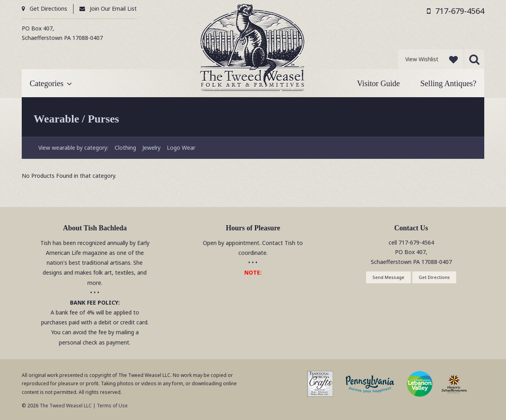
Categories (47, 83)
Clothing (125, 148)
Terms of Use (112, 406)
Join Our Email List (113, 8)
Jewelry (151, 148)
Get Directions (48, 8)
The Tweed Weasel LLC (65, 406)
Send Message (388, 277)
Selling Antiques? (448, 83)
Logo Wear (181, 148)
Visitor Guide (378, 83)
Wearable (56, 119)
